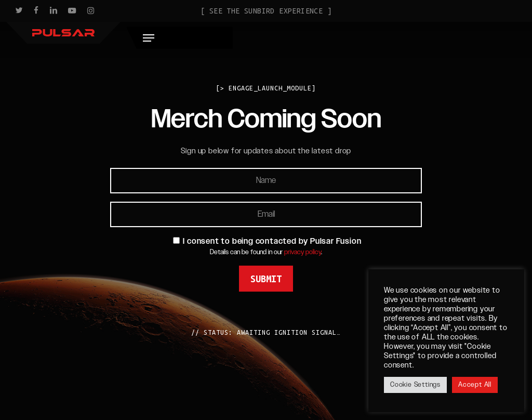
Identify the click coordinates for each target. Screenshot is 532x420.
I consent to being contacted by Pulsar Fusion (272, 241)
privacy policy (303, 252)
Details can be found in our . (266, 252)
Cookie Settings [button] (415, 385)
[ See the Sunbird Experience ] (266, 11)
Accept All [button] (475, 385)
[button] (508, 36)
